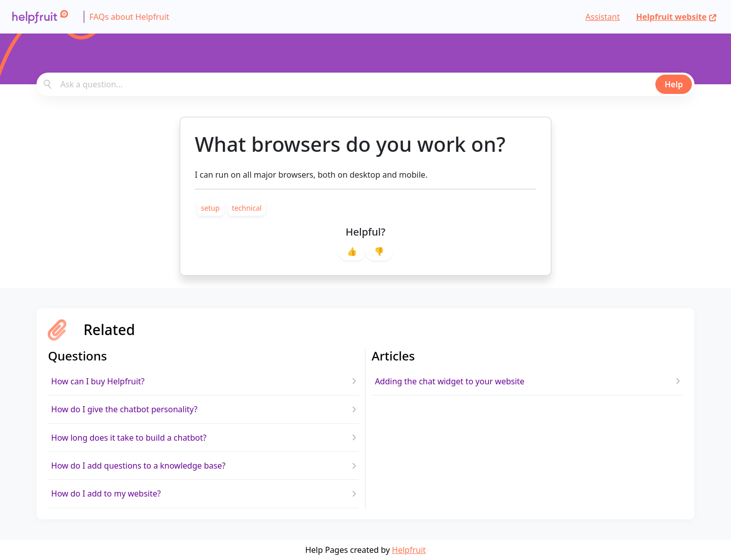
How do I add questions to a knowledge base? (138, 466)
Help (674, 84)
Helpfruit (409, 550)
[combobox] (365, 84)
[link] (210, 208)
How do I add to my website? (106, 493)
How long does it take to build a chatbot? (129, 438)
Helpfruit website (676, 17)
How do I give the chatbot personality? (124, 409)
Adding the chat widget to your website (450, 381)
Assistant (603, 17)
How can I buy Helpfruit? (98, 381)
